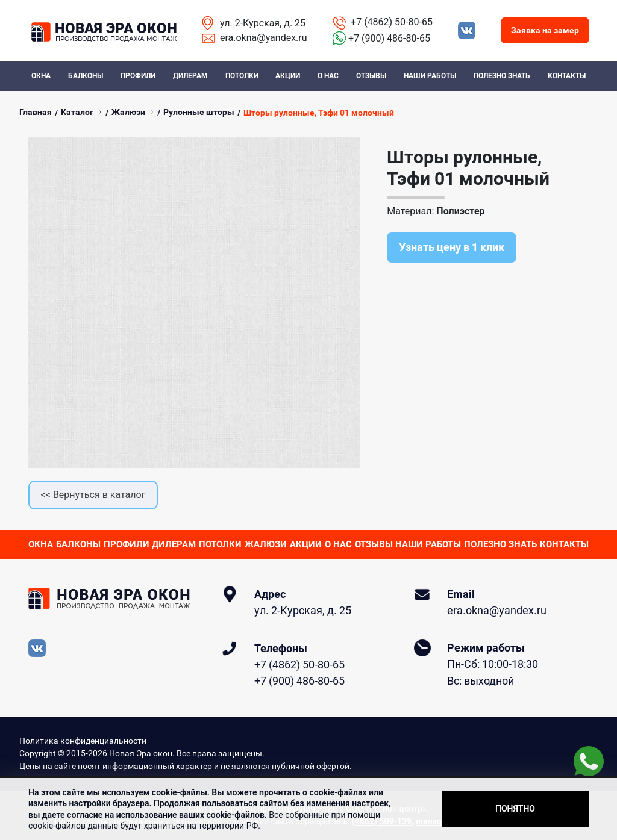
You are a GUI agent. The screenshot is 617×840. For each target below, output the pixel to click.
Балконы (86, 76)
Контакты (567, 76)
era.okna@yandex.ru (264, 38)
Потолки (242, 76)
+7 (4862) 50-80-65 (392, 22)
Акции (288, 76)
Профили (138, 76)
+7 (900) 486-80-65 (389, 38)
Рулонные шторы (199, 112)
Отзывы (371, 76)
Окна (41, 76)
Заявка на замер (545, 30)
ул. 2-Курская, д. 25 (263, 23)
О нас (328, 76)
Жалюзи (128, 112)
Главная (36, 112)
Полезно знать (502, 76)
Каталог (77, 112)
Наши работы (430, 76)
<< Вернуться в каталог (93, 495)
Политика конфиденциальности (83, 741)
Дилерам (190, 76)
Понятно (515, 809)
